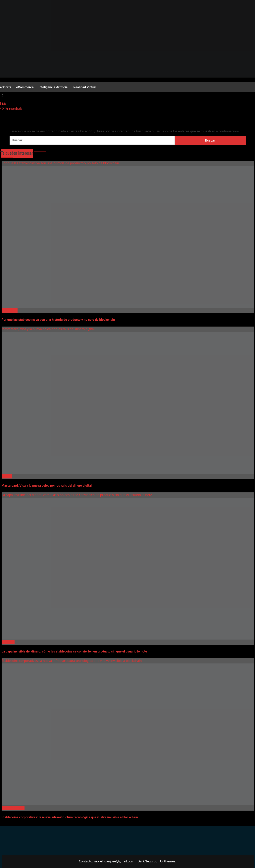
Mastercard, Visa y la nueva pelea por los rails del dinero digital (48, 329)
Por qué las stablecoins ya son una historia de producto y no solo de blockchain (60, 163)
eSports (6, 87)
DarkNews (145, 861)
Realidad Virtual (85, 87)
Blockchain (10, 310)
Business (8, 642)
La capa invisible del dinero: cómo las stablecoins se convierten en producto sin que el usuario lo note (77, 495)
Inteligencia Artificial (54, 87)
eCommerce (25, 87)
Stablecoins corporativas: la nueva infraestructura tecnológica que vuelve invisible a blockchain (72, 661)
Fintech (7, 476)
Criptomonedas (13, 808)
